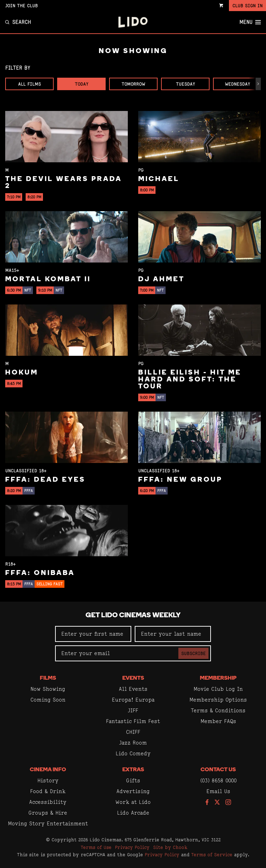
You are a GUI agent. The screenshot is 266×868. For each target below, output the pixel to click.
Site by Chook (170, 847)
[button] (258, 84)
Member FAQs (218, 721)
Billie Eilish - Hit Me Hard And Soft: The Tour (190, 380)
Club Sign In (247, 6)
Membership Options (218, 700)
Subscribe (193, 653)
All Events (133, 689)
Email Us (218, 791)
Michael (159, 179)
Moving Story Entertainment (48, 823)
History (48, 780)
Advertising (133, 791)
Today (82, 84)
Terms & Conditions (218, 710)
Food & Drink (48, 791)
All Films (29, 84)
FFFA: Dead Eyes (45, 480)
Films (48, 678)
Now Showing (48, 689)
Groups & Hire (48, 813)
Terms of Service (212, 854)
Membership (218, 678)
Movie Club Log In (218, 689)
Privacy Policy (132, 847)
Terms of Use (96, 847)
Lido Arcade (133, 813)
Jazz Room (133, 743)
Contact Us (218, 770)
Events (133, 678)
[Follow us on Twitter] (217, 803)
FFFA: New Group (180, 480)
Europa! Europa (133, 700)
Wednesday (237, 84)
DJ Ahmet (161, 280)
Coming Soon (48, 700)
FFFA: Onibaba (40, 573)
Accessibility (48, 802)
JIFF (133, 710)
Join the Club (21, 6)
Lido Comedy (133, 753)
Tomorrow (133, 84)
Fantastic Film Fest (133, 721)
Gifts (133, 780)
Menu (250, 22)
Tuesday (185, 84)
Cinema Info (48, 770)
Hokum (22, 373)
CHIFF (133, 732)
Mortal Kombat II (48, 280)
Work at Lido (133, 802)
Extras (133, 770)
